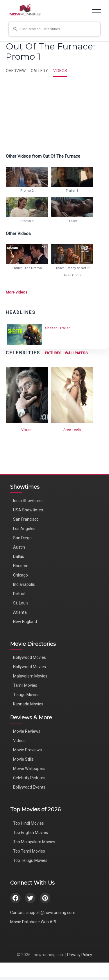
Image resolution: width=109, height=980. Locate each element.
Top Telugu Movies (30, 860)
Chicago (20, 575)
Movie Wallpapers (29, 769)
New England (25, 622)
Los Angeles (24, 529)
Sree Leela (72, 430)
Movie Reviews (27, 731)
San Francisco (26, 519)
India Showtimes (28, 501)
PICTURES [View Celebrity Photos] (53, 353)
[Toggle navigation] (97, 10)
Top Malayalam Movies (34, 842)
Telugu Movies (26, 695)
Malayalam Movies (30, 676)
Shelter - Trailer (57, 328)
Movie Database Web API (33, 922)
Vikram (27, 430)
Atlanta (20, 612)
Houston (21, 566)
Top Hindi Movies (28, 823)
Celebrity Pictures (29, 778)
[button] (54, 29)
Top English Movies (31, 833)
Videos (19, 741)
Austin (19, 547)
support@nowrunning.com (51, 913)
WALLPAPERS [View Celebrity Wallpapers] (76, 353)
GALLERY (39, 71)
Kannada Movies (28, 704)
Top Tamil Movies (29, 851)
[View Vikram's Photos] (27, 395)
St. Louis (21, 603)
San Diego (22, 538)
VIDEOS (60, 71)
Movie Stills (23, 759)
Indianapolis (24, 584)
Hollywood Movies (30, 667)
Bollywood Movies (30, 657)
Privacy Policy (80, 955)
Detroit (19, 594)
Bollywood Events (29, 787)
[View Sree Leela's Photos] (72, 395)
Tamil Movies (25, 685)
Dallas (19, 556)
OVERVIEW (16, 71)
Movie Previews (27, 750)
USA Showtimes (28, 510)
